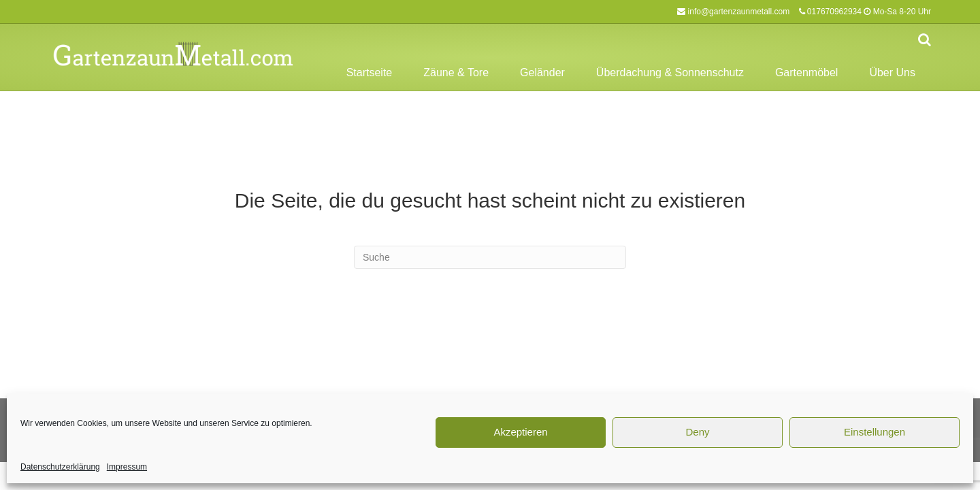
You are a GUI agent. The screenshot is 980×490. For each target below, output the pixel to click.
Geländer (542, 72)
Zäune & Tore (456, 72)
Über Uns (892, 72)
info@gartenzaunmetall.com (739, 12)
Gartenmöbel (807, 72)
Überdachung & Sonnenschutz (670, 72)
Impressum (127, 467)
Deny (697, 432)
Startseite (370, 72)
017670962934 (834, 12)
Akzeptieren (520, 432)
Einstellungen (875, 432)
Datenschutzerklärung (60, 467)
